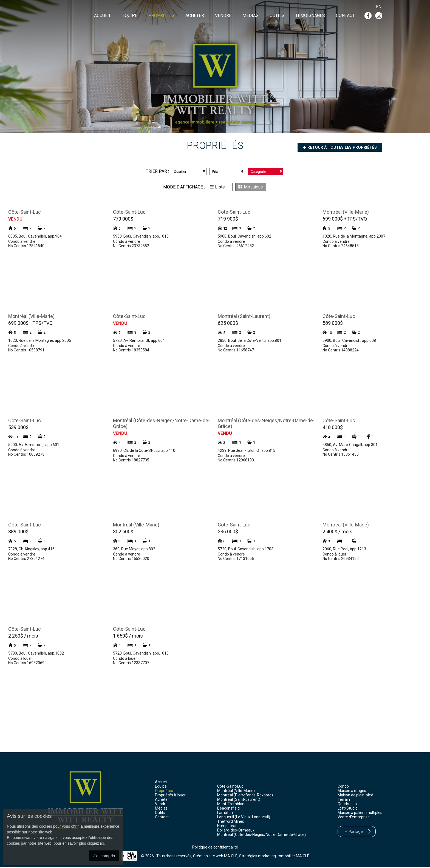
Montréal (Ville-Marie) (346, 213)
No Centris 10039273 (26, 455)
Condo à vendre (22, 242)
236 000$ (228, 532)
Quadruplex (348, 805)
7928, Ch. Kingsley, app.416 (31, 550)
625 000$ (228, 324)
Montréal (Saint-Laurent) (244, 317)
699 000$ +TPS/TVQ (345, 220)
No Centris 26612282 (236, 247)
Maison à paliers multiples (360, 813)
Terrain (344, 800)
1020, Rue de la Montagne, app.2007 (354, 237)
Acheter (195, 16)
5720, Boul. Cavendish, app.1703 (246, 550)
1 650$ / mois (128, 637)
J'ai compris (104, 856)
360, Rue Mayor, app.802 (134, 550)
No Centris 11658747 (236, 351)
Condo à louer (334, 555)
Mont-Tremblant (231, 805)
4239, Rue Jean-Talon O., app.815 (247, 451)
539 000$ (18, 428)
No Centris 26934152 (341, 559)
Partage (356, 832)
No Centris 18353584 (131, 351)
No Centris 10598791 (26, 351)
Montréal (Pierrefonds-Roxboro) (245, 796)
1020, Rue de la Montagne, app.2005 (40, 341)
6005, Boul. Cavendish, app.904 (35, 237)
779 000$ (123, 220)
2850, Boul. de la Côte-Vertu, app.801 (250, 341)
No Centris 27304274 (26, 559)
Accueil (103, 16)
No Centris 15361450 (341, 455)
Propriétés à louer (170, 796)
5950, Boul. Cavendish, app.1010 (141, 237)
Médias (251, 16)
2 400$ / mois (337, 532)
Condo (343, 787)
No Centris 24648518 (341, 247)
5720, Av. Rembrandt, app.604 (139, 341)
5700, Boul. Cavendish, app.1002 (36, 654)
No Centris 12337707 (131, 664)
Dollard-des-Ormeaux (236, 831)
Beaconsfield (228, 809)
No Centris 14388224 (341, 351)
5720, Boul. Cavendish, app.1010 (141, 654)
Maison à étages (352, 791)
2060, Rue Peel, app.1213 (344, 550)
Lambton (225, 813)
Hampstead (227, 827)
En (379, 7)
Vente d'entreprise (354, 818)
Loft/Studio (348, 809)
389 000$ (18, 532)
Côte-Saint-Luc (25, 213)
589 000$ (333, 324)
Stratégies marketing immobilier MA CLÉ (274, 857)
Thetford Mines (231, 822)
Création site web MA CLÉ (215, 857)
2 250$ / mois (23, 637)
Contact (345, 16)
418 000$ (333, 428)
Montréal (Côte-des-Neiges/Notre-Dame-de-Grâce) (261, 835)
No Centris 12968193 (236, 461)
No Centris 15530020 (131, 559)
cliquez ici (96, 843)
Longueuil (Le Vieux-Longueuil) (244, 818)
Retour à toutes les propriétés (336, 148)
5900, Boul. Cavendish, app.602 (244, 237)
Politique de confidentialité (215, 848)
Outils (277, 16)
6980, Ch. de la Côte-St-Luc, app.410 (144, 451)
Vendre (223, 16)
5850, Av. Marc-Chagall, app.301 (350, 446)
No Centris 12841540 (26, 247)
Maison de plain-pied (355, 796)
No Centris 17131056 (236, 559)
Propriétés (161, 16)
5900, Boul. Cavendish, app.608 (349, 341)
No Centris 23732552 (131, 247)
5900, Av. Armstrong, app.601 (34, 446)
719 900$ (228, 220)
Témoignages (310, 16)
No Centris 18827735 (131, 461)
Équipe (130, 16)
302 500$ (123, 532)
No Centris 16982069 (26, 664)
